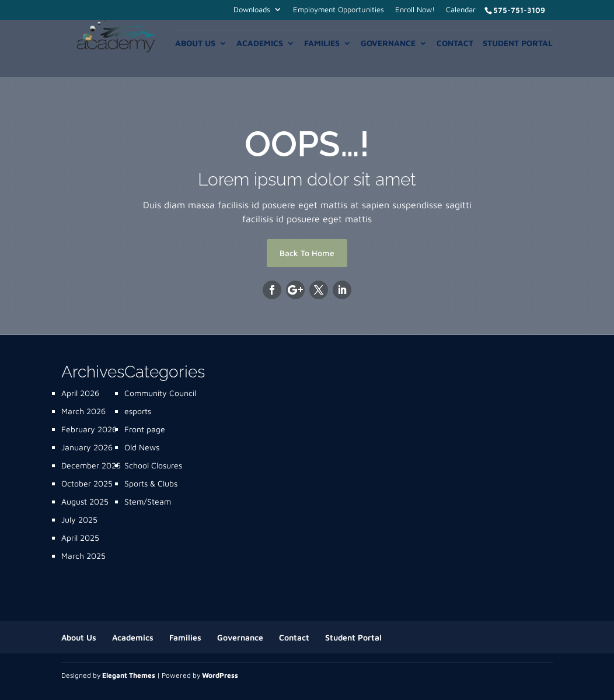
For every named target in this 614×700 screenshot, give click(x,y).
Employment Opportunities (339, 10)
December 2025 (91, 465)
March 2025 (83, 556)
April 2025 (80, 538)
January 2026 (87, 447)
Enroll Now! (415, 10)
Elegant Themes (129, 675)
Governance (388, 43)
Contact (455, 43)
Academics (260, 43)
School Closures (153, 465)
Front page (145, 429)
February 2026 (89, 429)
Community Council (160, 393)
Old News (142, 447)
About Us (195, 43)
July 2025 (79, 519)
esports (138, 411)
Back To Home (307, 253)
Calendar (461, 10)
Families (322, 43)
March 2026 (83, 411)
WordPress (220, 675)
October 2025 (87, 483)
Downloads (252, 10)
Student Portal (518, 43)
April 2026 (80, 393)
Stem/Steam (148, 501)
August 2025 (85, 501)
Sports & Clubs (151, 483)
